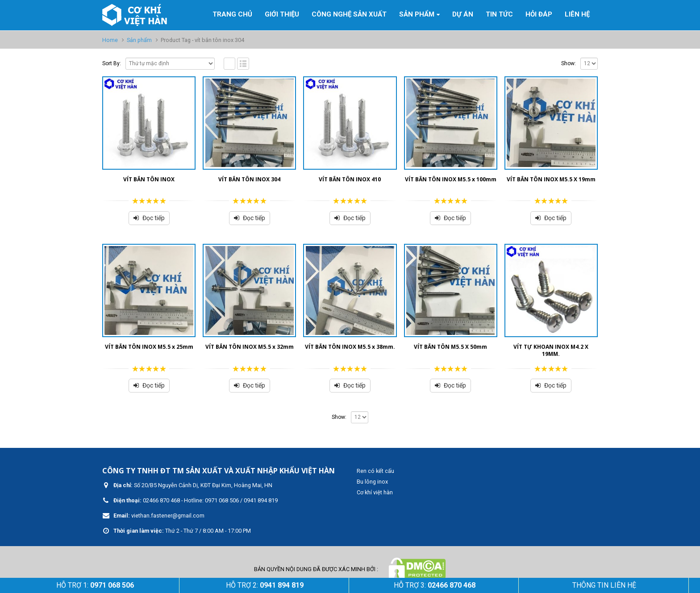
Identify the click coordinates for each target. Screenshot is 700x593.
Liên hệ (577, 14)
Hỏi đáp (539, 14)
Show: (569, 63)
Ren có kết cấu (375, 471)
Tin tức (499, 14)
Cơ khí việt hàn (375, 492)
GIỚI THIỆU (282, 14)
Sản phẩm (417, 14)
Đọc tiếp (154, 218)
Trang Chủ (232, 14)
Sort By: (112, 63)
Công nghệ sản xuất (349, 14)
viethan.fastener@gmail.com (168, 516)
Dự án (463, 14)
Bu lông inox (372, 482)
